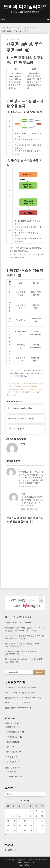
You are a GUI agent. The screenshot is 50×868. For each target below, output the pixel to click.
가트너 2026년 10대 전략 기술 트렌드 (20, 693)
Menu (4, 19)
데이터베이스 (28, 28)
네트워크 (10, 742)
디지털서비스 (12, 737)
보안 (8, 747)
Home (4, 28)
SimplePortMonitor (14, 776)
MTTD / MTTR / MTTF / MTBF (18, 703)
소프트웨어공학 (13, 732)
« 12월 (8, 834)
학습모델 (35, 392)
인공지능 (15, 383)
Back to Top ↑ (25, 865)
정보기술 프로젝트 (13, 768)
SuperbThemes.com (25, 862)
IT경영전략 (11, 727)
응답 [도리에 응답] (36, 509)
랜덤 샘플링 (25, 392)
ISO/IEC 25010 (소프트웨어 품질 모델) (21, 687)
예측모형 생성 (13, 392)
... (19, 469)
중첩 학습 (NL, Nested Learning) (18, 708)
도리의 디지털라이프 (25, 7)
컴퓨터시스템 (14, 28)
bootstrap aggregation (17, 389)
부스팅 (26, 386)
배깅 (12, 386)
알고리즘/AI (11, 762)
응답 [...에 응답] (33, 487)
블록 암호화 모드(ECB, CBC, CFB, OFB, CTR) (23, 698)
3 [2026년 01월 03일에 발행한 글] (42, 811)
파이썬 (9, 772)
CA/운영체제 (12, 757)
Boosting (34, 386)
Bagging (18, 386)
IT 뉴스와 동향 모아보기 (19, 617)
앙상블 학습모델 (34, 389)
